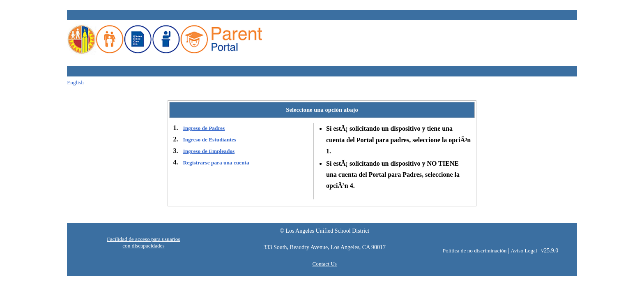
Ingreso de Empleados (209, 151)
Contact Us (324, 264)
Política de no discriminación (475, 251)
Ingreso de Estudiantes (210, 140)
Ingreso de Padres (204, 128)
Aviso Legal (524, 251)
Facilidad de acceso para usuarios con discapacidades (143, 242)
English (75, 82)
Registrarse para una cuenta (216, 163)
